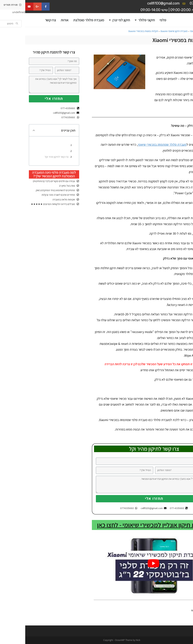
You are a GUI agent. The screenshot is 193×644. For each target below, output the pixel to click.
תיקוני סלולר (120, 20)
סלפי (138, 20)
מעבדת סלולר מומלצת (64, 20)
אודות (39, 20)
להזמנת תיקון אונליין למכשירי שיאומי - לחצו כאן (129, 525)
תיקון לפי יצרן (94, 20)
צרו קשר (25, 20)
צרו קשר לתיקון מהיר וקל (31, 157)
